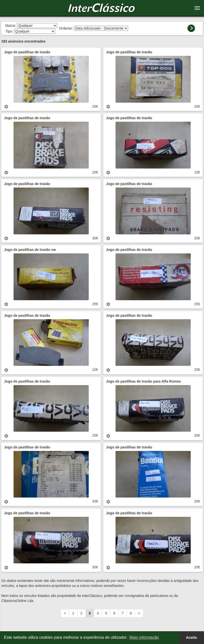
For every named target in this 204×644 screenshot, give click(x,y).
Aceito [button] (191, 637)
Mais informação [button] (144, 637)
